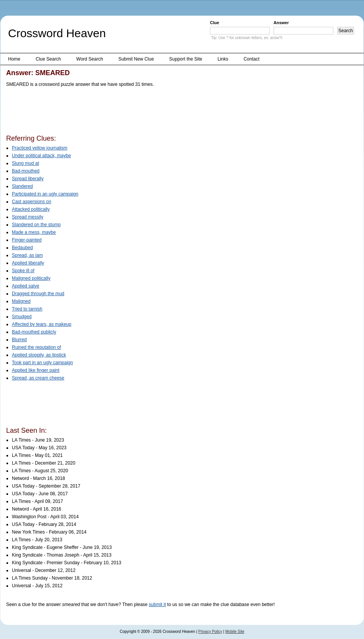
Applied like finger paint (36, 370)
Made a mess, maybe (34, 232)
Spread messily (28, 217)
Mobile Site (235, 632)
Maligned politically (31, 278)
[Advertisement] (146, 112)
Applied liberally (28, 263)
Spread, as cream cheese (38, 378)
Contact (252, 59)
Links (223, 59)
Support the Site (186, 59)
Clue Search (48, 59)
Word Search (90, 59)
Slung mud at (25, 163)
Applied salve (25, 286)
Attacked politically (31, 209)
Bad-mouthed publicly (34, 332)
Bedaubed (22, 248)
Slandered (22, 186)
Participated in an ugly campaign (45, 194)
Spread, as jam (27, 255)
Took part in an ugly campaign (42, 363)
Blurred (19, 340)
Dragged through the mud (38, 294)
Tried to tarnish (27, 309)
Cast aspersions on (32, 202)
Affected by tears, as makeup (42, 324)
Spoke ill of (23, 271)
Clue (215, 23)
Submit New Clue (136, 59)
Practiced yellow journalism (40, 148)
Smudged (22, 317)
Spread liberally (28, 179)
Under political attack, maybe (41, 156)
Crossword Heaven (57, 33)
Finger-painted (27, 240)
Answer (281, 23)
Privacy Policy (210, 632)
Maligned (21, 301)
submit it (157, 605)
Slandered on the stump (36, 225)
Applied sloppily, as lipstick (39, 355)
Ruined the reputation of (36, 347)
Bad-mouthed (26, 171)
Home (14, 59)
